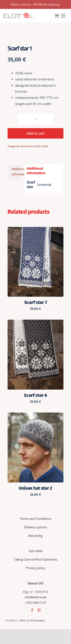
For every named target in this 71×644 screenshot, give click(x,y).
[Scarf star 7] (35, 230)
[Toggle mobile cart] (57, 16)
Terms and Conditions (35, 519)
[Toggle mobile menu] (64, 16)
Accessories (27, 146)
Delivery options (35, 527)
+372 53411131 (36, 603)
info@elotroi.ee (35, 597)
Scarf (37, 146)
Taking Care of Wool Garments (36, 559)
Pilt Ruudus (37, 620)
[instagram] (39, 610)
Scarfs (45, 146)
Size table (36, 551)
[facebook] (32, 610)
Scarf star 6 (35, 395)
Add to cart (36, 133)
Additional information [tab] (17, 172)
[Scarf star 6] (35, 322)
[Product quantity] (35, 119)
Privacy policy (36, 568)
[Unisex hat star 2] (35, 415)
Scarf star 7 (36, 302)
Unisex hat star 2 (35, 488)
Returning (35, 536)
